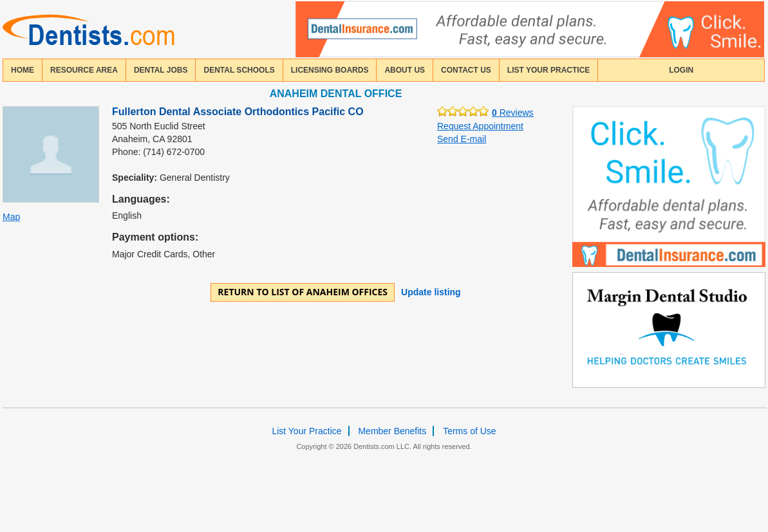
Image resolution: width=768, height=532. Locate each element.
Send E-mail (462, 139)
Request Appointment (480, 126)
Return (303, 292)
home (23, 70)
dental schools (239, 70)
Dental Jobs (161, 70)
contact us (466, 70)
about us (405, 70)
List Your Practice (548, 70)
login (681, 70)
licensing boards (330, 70)
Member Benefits (392, 431)
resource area (84, 70)
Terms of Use (469, 431)
